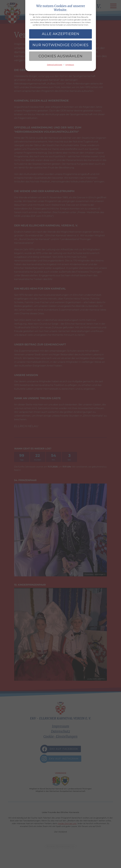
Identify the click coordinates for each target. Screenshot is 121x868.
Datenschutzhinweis (55, 65)
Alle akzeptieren (61, 34)
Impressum (70, 65)
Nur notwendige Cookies (60, 45)
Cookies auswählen (60, 56)
